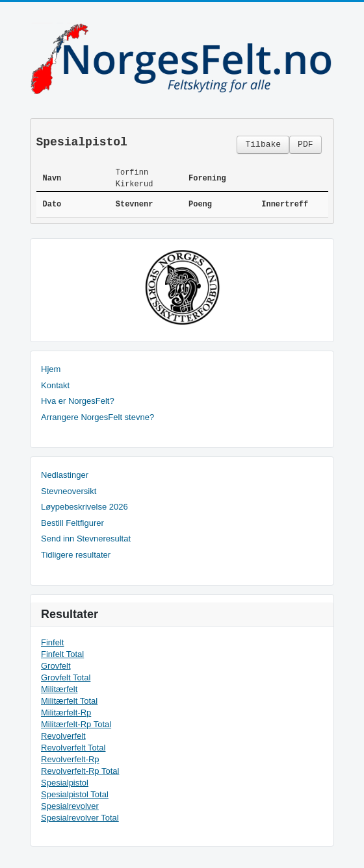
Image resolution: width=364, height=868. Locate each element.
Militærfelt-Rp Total (76, 724)
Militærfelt (59, 689)
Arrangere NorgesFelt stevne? (97, 417)
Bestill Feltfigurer (72, 523)
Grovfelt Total (66, 677)
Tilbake (263, 144)
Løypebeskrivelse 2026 (84, 507)
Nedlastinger (65, 475)
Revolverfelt (63, 736)
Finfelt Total (62, 654)
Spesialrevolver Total (80, 818)
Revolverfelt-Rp (70, 759)
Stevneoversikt (69, 491)
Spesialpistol (65, 783)
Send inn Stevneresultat (86, 539)
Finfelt (52, 642)
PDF (305, 144)
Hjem (51, 369)
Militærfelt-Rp (66, 713)
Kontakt (55, 385)
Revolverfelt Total (73, 748)
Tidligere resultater (76, 555)
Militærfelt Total (69, 701)
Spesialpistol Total (75, 794)
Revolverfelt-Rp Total (80, 771)
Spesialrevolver (70, 806)
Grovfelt (56, 666)
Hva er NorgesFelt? (78, 401)
